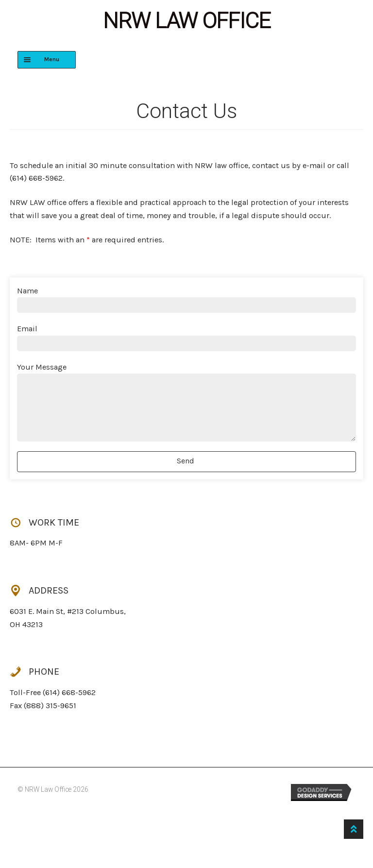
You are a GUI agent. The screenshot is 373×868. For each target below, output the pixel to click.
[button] (186, 462)
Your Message (42, 367)
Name (27, 291)
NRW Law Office (187, 21)
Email (27, 329)
